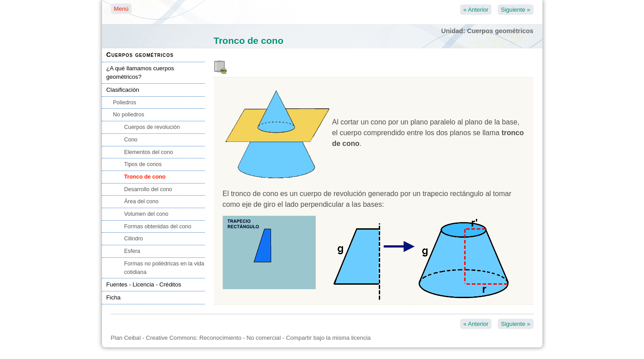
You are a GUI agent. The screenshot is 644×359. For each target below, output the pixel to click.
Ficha (114, 297)
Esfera (132, 251)
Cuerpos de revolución (152, 127)
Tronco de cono (145, 177)
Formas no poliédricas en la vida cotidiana (164, 268)
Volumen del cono (146, 214)
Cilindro (134, 239)
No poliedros (129, 115)
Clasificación (123, 90)
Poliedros (125, 103)
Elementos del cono (149, 152)
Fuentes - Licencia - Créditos (144, 284)
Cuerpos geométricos (140, 55)
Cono (131, 140)
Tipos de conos (143, 164)
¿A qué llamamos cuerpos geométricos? (140, 73)
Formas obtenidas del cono (158, 227)
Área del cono (142, 201)
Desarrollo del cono (148, 189)
